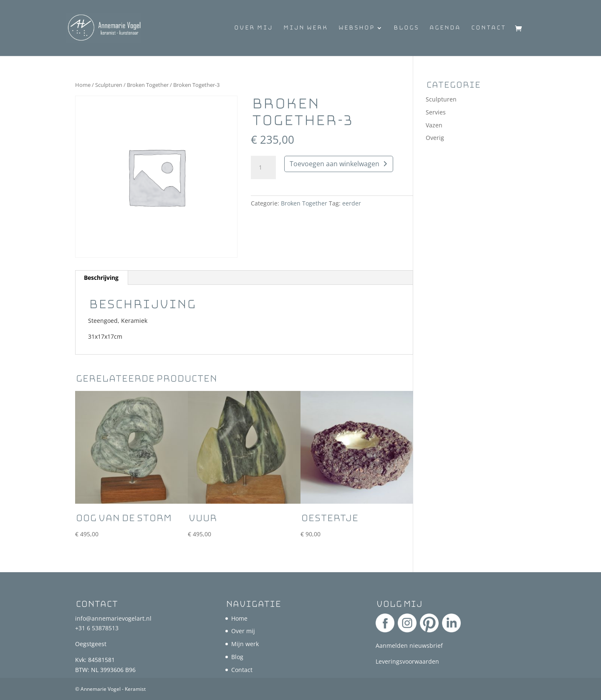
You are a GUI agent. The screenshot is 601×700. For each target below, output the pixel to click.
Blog (237, 657)
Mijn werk (305, 29)
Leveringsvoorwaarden (407, 661)
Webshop (356, 29)
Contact (488, 29)
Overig (435, 138)
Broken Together (148, 85)
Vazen (434, 125)
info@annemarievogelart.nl (113, 618)
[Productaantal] (263, 167)
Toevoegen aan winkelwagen (335, 164)
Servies (436, 112)
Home (83, 85)
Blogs (406, 29)
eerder (352, 203)
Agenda (445, 29)
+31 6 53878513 (97, 628)
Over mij (253, 29)
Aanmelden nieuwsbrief (409, 645)
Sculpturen (109, 85)
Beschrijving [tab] (101, 278)
